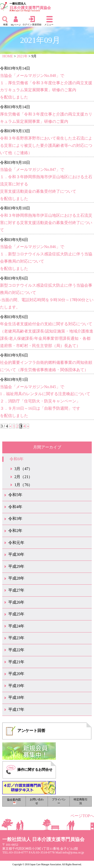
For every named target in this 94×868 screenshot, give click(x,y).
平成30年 (16, 554)
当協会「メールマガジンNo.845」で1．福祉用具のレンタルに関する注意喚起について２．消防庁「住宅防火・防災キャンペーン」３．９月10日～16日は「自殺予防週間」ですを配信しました (45, 401)
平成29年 (16, 566)
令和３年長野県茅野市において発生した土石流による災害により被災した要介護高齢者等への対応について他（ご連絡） (46, 145)
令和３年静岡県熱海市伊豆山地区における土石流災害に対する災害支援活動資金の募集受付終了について (46, 223)
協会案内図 (14, 801)
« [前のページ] (10, 426)
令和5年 (15, 495)
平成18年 (16, 697)
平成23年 (16, 638)
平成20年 (16, 674)
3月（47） (23, 469)
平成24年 (16, 626)
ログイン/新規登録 (32, 25)
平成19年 (16, 686)
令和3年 (15, 519)
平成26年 (16, 602)
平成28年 (16, 578)
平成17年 (16, 710)
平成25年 (16, 614)
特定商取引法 (81, 801)
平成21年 (16, 662)
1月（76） (23, 485)
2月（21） (23, 477)
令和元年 (16, 543)
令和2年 (15, 531)
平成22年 (16, 650)
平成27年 (16, 590)
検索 (6, 25)
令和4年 (15, 507)
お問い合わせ (37, 801)
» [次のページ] (28, 426)
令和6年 (17, 459)
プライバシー (59, 801)
